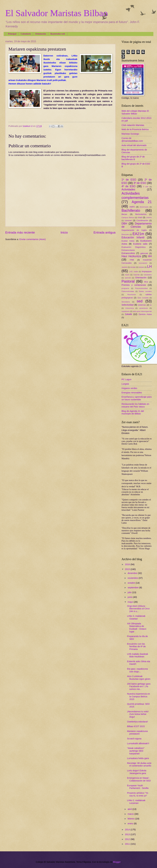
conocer (128, 220)
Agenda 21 (142, 202)
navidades (148, 275)
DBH (124, 224)
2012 (128, 839)
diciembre (133, 573)
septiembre (133, 588)
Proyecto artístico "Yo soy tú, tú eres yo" (138, 794)
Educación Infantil (133, 237)
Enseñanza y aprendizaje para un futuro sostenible (137, 398)
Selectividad (127, 305)
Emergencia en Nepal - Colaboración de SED (139, 779)
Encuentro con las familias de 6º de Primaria (136, 646)
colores (149, 217)
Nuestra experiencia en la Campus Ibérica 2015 (139, 696)
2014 (128, 830)
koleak (141, 267)
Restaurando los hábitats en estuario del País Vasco (135, 405)
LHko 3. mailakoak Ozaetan (136, 617)
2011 (128, 844)
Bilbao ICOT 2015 (136, 726)
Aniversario (144, 207)
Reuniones (132, 294)
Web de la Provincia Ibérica (135, 129)
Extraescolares (128, 250)
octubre (132, 583)
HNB (132, 260)
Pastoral (128, 281)
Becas (124, 214)
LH (149, 267)
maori (127, 275)
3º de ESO (140, 183)
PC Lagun (126, 379)
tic (151, 305)
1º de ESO (129, 180)
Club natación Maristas (133, 125)
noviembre (133, 578)
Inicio (64, 232)
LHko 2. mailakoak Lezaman (136, 802)
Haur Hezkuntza (131, 256)
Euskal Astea (128, 241)
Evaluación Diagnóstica (134, 247)
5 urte (146, 187)
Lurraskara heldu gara (138, 758)
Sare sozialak (143, 298)
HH (150, 256)
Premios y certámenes (134, 285)
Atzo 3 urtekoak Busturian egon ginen (139, 678)
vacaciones (143, 308)
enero (131, 824)
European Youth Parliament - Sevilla (138, 787)
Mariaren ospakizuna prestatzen (137, 733)
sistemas (142, 305)
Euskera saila (140, 244)
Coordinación (142, 220)
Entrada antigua (105, 232)
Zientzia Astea (145, 314)
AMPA (132, 207)
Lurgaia (125, 384)
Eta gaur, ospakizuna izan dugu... (137, 670)
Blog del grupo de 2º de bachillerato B (133, 158)
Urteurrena (130, 308)
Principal (12, 34)
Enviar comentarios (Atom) (32, 239)
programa (125, 288)
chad (140, 217)
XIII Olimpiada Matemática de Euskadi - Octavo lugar (137, 628)
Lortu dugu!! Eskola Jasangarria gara (137, 772)
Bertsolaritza (141, 214)
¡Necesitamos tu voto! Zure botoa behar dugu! (138, 714)
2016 (128, 564)
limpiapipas (147, 271)
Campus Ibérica (128, 217)
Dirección (125, 234)
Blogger (117, 862)
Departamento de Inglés (134, 230)
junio (130, 597)
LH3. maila (133, 271)
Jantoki (124, 267)
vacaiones (126, 311)
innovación (143, 263)
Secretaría (126, 302)
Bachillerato (131, 211)
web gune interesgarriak (142, 311)
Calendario (26, 34)
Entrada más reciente (20, 232)
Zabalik (128, 314)
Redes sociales (145, 291)
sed (140, 301)
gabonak (144, 253)
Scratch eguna (134, 739)
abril (130, 809)
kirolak (133, 267)
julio (130, 592)
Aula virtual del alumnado (134, 145)
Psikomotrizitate (128, 291)
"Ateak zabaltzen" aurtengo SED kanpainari (136, 751)
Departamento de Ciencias (137, 225)
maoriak (136, 275)
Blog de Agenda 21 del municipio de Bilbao (133, 412)
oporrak (128, 278)
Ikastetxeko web (58, 34)
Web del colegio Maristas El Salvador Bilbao (135, 112)
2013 (128, 834)
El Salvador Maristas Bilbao (56, 13)
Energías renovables (132, 393)
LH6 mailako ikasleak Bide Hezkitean (138, 655)
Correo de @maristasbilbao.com (132, 140)
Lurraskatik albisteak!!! (138, 743)
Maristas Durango (130, 134)
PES (146, 282)
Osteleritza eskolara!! (138, 722)
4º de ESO (128, 186)
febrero (131, 819)
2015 (128, 569)
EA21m (138, 234)
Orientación (41, 34)
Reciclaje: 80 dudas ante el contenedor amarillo (139, 764)
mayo (131, 602)
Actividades (128, 189)
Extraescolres (128, 253)
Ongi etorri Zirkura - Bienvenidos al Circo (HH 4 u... (138, 609)
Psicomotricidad (141, 288)
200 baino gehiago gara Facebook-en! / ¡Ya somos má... (139, 686)
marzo (131, 814)
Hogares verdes (129, 388)
